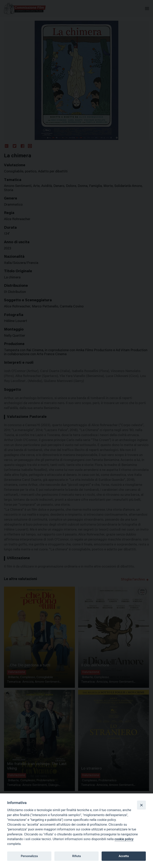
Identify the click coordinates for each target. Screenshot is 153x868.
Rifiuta (76, 856)
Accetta (124, 856)
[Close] (141, 805)
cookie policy (124, 839)
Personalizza (29, 856)
